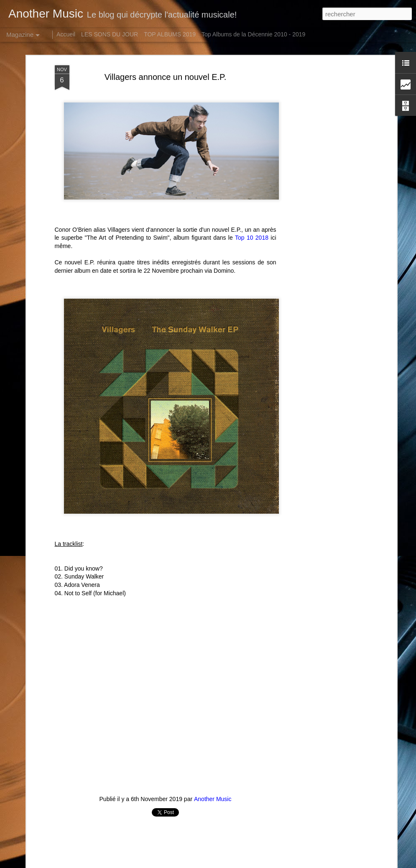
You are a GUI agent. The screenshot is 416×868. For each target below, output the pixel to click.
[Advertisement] (322, 143)
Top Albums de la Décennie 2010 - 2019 (253, 34)
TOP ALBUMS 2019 (170, 34)
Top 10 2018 (252, 184)
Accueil (66, 34)
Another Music (213, 745)
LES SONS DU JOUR (110, 34)
